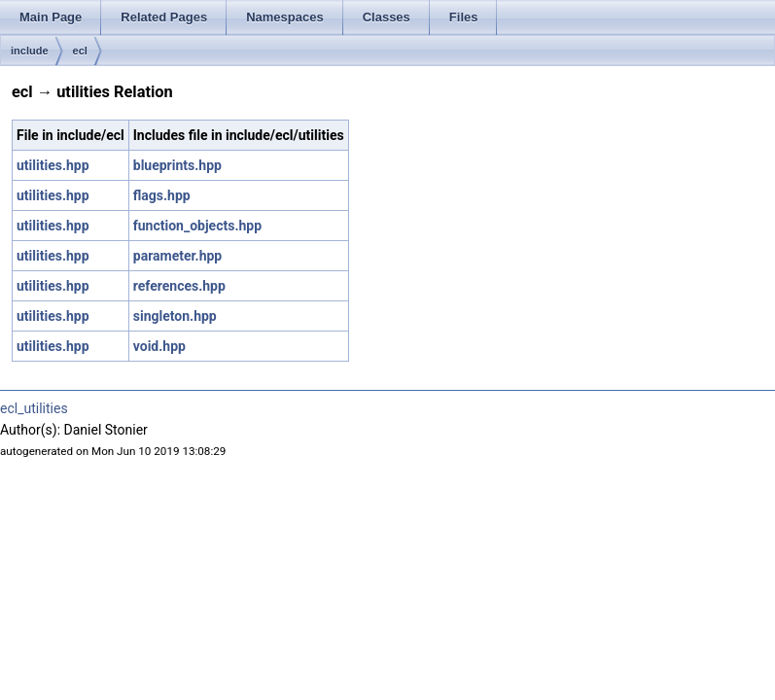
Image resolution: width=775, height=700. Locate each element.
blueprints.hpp (177, 165)
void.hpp (159, 346)
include (30, 51)
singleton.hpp (175, 316)
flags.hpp (162, 195)
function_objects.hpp (197, 226)
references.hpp (179, 286)
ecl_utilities (34, 408)
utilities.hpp (53, 165)
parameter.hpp (177, 256)
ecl (80, 51)
